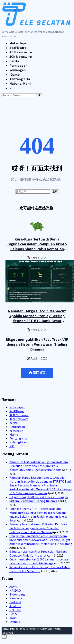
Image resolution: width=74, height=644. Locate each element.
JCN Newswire (21, 57)
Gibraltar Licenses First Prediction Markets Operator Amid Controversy (38, 553)
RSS (12, 88)
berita (14, 61)
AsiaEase (15, 606)
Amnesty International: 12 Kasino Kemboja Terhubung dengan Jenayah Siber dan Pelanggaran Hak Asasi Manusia (38, 528)
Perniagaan (18, 66)
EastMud (15, 602)
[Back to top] (4, 637)
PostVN (14, 614)
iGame (14, 74)
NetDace (15, 610)
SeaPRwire (18, 48)
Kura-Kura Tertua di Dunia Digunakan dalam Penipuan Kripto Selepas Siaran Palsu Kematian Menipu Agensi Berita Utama (37, 246)
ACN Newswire (21, 52)
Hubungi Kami (20, 83)
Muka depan (19, 43)
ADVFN (14, 587)
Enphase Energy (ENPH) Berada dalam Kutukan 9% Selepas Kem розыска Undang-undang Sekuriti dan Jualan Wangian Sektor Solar (39, 514)
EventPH (15, 622)
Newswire (16, 598)
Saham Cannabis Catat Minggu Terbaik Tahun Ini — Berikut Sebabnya (40, 569)
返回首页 (37, 373)
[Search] (39, 95)
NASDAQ (15, 590)
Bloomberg (17, 594)
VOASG (14, 618)
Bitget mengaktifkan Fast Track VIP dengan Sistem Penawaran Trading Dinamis (37, 344)
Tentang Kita (20, 79)
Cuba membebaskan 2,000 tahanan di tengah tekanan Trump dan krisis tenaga (39, 561)
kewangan (18, 70)
